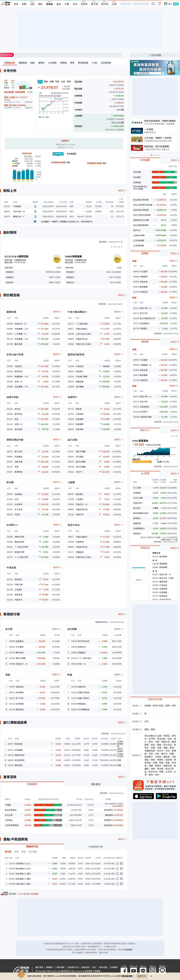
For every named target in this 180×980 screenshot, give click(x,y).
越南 (168, 706)
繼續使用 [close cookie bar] (142, 976)
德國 (159, 745)
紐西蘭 (148, 706)
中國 (157, 742)
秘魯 (168, 763)
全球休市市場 (155, 699)
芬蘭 (153, 748)
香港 (172, 748)
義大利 (164, 754)
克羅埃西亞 (150, 751)
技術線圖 (156, 55)
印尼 (168, 751)
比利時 (152, 739)
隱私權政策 (128, 976)
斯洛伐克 (153, 772)
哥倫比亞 (165, 742)
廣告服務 (61, 967)
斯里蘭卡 (149, 757)
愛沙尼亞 (168, 745)
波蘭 (151, 766)
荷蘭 (155, 763)
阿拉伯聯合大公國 (153, 736)
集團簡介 (50, 967)
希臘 (165, 748)
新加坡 (160, 769)
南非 (174, 706)
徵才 (94, 967)
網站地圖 (103, 967)
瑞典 (153, 769)
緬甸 (147, 729)
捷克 (153, 745)
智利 (151, 742)
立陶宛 (158, 757)
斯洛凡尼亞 (158, 706)
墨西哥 (169, 760)
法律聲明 (114, 967)
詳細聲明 (129, 950)
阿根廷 (167, 736)
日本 (147, 721)
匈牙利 (160, 751)
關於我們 (39, 967)
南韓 (172, 754)
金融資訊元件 (73, 967)
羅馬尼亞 (168, 766)
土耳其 (169, 772)
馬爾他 (160, 760)
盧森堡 (167, 757)
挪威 (161, 763)
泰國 (161, 772)
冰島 (157, 754)
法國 (159, 748)
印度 (151, 754)
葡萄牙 (158, 766)
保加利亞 (161, 739)
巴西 (170, 739)
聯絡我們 (86, 967)
